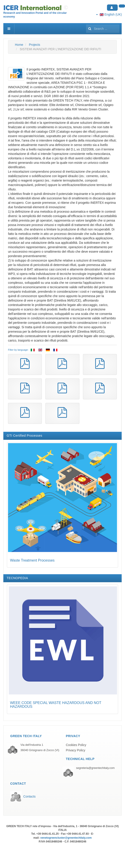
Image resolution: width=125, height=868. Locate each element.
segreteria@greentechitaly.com (95, 768)
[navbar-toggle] (9, 29)
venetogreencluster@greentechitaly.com (66, 838)
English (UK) (109, 14)
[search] (103, 29)
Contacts (29, 796)
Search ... (86, 23)
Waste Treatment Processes (32, 560)
